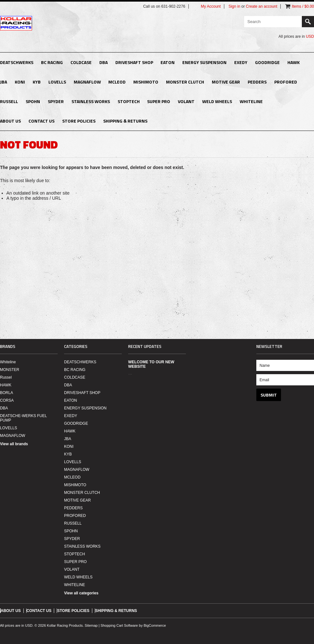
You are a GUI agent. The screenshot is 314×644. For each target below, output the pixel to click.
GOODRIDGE (267, 62)
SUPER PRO (159, 101)
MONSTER (10, 370)
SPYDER (56, 101)
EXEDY (241, 62)
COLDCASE (81, 62)
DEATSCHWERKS (17, 62)
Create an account (261, 6)
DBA (103, 62)
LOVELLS (57, 82)
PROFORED (286, 82)
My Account (211, 6)
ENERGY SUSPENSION (204, 62)
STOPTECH (129, 101)
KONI (20, 82)
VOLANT (186, 101)
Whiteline (8, 362)
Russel (6, 377)
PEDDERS (257, 82)
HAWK (293, 62)
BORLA (7, 393)
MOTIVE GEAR (226, 82)
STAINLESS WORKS (91, 101)
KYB (37, 82)
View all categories (81, 593)
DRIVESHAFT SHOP (134, 62)
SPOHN (33, 101)
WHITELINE (251, 101)
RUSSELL (9, 101)
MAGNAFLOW (87, 82)
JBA (4, 82)
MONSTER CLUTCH (185, 82)
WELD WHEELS (217, 101)
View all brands (14, 444)
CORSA (7, 400)
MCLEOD (117, 82)
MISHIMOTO (146, 82)
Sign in (234, 6)
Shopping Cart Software (119, 625)
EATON (168, 62)
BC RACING (52, 62)
